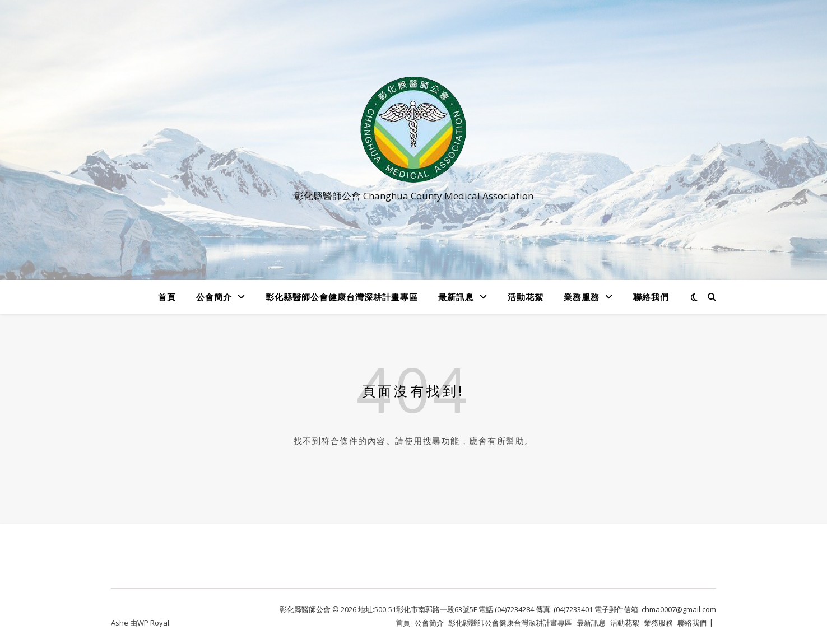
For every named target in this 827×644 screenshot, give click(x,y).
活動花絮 (526, 297)
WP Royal (153, 623)
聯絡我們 (651, 297)
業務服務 (582, 297)
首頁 (167, 297)
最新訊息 (456, 297)
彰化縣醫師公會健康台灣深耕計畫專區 (342, 297)
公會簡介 (214, 297)
